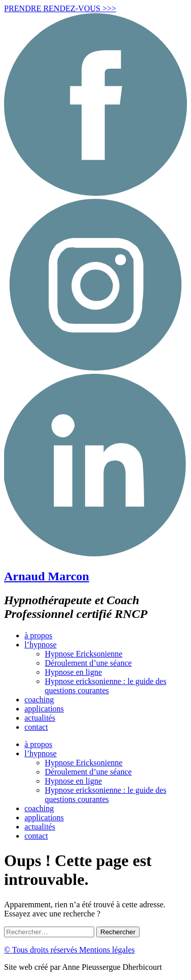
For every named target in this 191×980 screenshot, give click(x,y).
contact (36, 727)
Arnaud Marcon (47, 576)
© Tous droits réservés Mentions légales (69, 950)
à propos (38, 635)
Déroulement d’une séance (88, 663)
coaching (39, 700)
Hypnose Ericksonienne (84, 654)
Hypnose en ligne (73, 672)
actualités (40, 718)
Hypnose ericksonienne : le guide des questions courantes (106, 686)
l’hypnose (40, 645)
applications (44, 709)
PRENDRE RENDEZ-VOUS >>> (60, 8)
